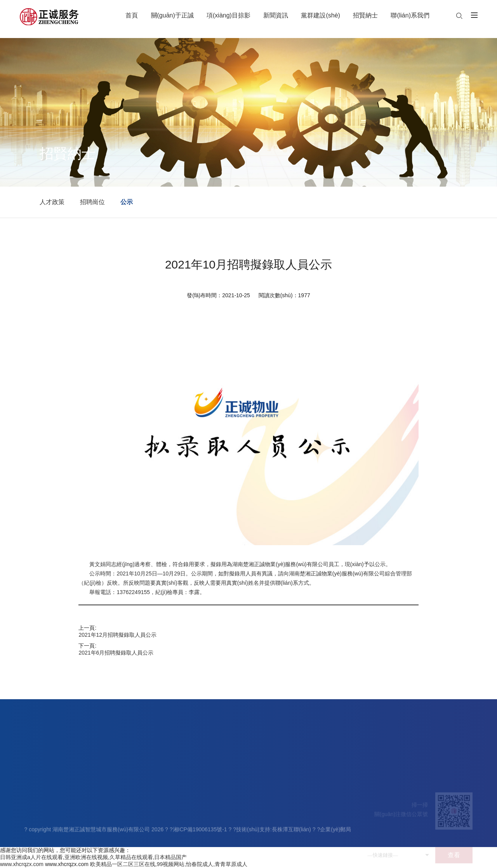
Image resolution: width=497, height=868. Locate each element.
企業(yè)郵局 (335, 832)
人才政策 (52, 202)
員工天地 (212, 824)
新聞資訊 (173, 798)
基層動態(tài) (176, 824)
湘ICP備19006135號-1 (200, 832)
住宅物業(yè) (122, 815)
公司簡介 (35, 815)
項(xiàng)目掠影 (128, 798)
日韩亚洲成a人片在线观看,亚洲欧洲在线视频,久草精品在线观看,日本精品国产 (93, 857)
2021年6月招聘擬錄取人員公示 (116, 653)
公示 (127, 202)
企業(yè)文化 (40, 843)
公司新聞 (171, 815)
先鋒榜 (210, 843)
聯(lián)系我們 (304, 798)
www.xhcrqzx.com (22, 864)
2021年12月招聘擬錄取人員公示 (117, 635)
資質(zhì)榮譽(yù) (45, 852)
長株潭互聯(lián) (291, 832)
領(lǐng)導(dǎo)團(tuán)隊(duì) (61, 824)
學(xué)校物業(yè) (128, 824)
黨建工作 (212, 815)
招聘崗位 (92, 202)
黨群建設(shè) (221, 798)
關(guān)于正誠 (46, 798)
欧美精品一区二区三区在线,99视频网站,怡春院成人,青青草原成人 (169, 864)
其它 (112, 852)
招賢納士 (263, 798)
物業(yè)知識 (176, 843)
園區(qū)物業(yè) (127, 843)
